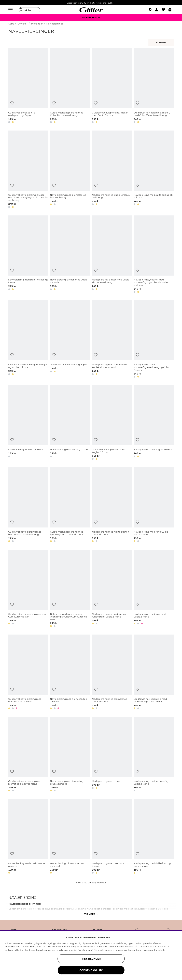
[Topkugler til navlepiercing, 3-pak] (70, 340)
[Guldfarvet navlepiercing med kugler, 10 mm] (112, 423)
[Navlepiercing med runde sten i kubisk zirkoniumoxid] (112, 340)
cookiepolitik (157, 950)
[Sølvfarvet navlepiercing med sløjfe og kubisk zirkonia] (28, 340)
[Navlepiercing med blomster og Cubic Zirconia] (112, 673)
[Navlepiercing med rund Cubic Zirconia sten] (154, 505)
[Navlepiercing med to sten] (112, 755)
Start (11, 24)
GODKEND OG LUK (91, 970)
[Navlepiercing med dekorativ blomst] (112, 837)
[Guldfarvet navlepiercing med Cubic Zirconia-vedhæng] (70, 86)
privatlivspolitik (130, 950)
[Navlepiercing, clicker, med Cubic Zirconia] (70, 255)
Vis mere (91, 914)
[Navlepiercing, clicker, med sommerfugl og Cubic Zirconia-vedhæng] (154, 255)
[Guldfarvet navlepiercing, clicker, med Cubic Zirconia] (112, 86)
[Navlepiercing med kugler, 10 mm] (154, 423)
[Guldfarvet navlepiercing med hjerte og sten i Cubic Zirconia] (70, 505)
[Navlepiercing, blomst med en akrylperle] (70, 837)
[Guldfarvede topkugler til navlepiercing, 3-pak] (28, 86)
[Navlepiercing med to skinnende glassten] (28, 837)
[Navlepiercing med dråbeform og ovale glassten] (154, 837)
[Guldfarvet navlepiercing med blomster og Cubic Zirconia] (154, 673)
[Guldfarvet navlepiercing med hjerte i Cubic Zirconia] (28, 673)
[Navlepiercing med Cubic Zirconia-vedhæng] (112, 170)
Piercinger (37, 24)
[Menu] (11, 10)
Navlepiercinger (55, 24)
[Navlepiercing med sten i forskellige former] (28, 255)
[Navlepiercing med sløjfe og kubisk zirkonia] (154, 170)
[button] (158, 10)
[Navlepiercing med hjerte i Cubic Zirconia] (70, 673)
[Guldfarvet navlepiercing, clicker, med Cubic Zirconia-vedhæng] (154, 86)
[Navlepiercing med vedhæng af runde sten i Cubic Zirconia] (112, 589)
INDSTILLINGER (91, 959)
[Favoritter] (165, 10)
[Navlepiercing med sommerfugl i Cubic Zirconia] (154, 755)
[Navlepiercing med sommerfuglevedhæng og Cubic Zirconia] (154, 340)
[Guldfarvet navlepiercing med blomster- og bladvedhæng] (28, 505)
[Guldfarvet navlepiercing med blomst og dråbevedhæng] (28, 755)
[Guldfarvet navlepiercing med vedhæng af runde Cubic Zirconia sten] (70, 589)
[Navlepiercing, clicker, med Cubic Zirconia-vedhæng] (112, 255)
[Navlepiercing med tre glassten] (28, 423)
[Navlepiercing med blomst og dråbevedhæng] (70, 755)
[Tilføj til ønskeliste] (12, 103)
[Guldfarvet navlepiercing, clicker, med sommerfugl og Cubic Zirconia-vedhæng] (28, 170)
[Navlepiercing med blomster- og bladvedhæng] (70, 170)
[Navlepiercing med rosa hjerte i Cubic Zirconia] (154, 589)
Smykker (23, 24)
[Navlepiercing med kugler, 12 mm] (70, 423)
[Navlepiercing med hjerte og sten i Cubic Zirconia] (112, 505)
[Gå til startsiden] (91, 10)
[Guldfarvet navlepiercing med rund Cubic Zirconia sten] (28, 589)
